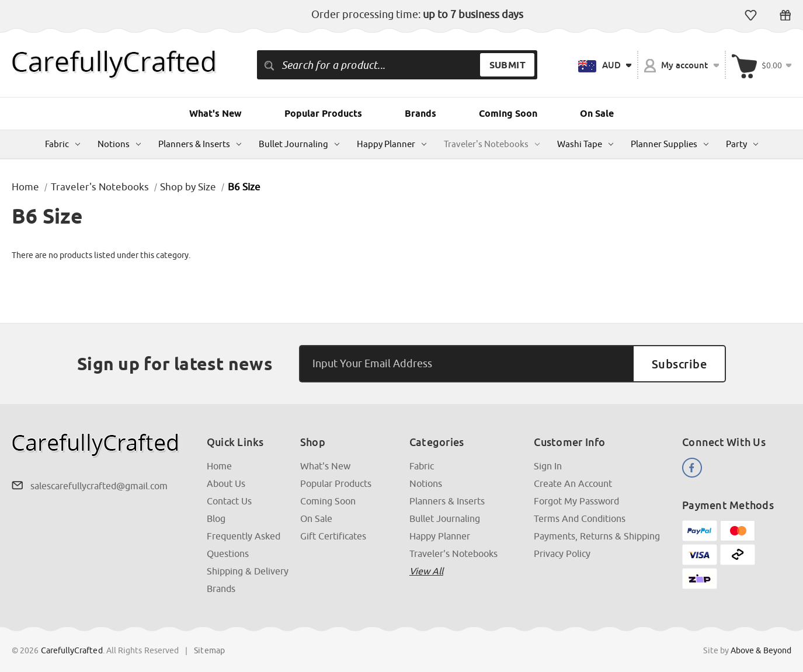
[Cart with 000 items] (762, 65)
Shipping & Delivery (248, 571)
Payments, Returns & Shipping (597, 536)
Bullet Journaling (299, 144)
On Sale (597, 114)
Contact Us (229, 501)
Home (219, 466)
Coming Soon (508, 114)
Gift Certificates (785, 15)
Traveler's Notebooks (492, 144)
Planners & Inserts (200, 144)
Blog (216, 518)
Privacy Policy (562, 553)
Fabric (62, 144)
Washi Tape (585, 144)
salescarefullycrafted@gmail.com (99, 486)
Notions (119, 144)
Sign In (548, 466)
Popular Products (323, 114)
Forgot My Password (576, 501)
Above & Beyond (761, 650)
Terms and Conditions (580, 518)
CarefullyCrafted (72, 650)
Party (742, 144)
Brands (420, 114)
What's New (215, 114)
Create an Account (573, 483)
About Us (226, 483)
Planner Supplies (670, 144)
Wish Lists (751, 15)
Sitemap (209, 650)
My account (682, 66)
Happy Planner (392, 144)
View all (426, 571)
